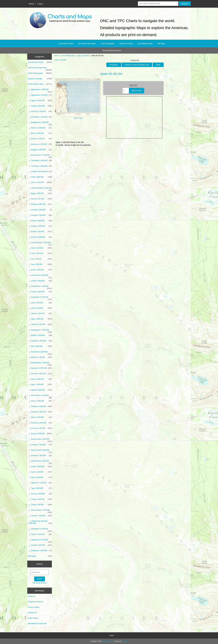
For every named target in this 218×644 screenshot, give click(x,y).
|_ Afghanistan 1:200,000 (40, 90)
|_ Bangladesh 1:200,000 (40, 123)
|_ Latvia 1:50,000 (40, 308)
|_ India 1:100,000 (40, 248)
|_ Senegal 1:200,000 (40, 445)
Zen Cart (125, 641)
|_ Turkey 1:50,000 (40, 505)
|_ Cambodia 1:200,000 (40, 161)
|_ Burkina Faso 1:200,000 (40, 156)
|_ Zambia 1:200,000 (40, 545)
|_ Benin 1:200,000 (40, 133)
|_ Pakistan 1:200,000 (40, 412)
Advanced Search (39, 583)
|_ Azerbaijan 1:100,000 (40, 117)
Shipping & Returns (36, 602)
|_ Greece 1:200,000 (40, 226)
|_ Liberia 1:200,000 (40, 314)
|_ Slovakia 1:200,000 (40, 456)
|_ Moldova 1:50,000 (40, 357)
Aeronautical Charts (66, 44)
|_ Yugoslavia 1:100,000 (40, 540)
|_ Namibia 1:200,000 (40, 374)
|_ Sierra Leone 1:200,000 (40, 451)
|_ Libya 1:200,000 (40, 319)
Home (31, 4)
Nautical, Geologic (126, 44)
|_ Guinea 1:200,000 (40, 237)
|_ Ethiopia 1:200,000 (40, 204)
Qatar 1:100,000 (83, 55)
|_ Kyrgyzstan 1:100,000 (40, 298)
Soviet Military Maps (68, 55)
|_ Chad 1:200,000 (40, 177)
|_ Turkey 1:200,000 (40, 499)
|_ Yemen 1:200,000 (40, 534)
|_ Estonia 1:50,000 (40, 199)
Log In (40, 4)
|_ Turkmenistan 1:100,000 (40, 511)
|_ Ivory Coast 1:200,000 (40, 276)
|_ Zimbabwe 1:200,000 (40, 551)
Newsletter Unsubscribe (37, 623)
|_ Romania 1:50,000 (40, 428)
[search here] (39, 572)
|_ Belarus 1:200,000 (40, 128)
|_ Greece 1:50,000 (40, 232)
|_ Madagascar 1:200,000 (40, 331)
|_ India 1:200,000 (40, 253)
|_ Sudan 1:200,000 (40, 467)
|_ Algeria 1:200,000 (40, 101)
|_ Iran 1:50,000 (40, 259)
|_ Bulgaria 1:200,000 (40, 150)
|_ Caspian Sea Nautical (40, 172)
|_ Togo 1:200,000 (40, 488)
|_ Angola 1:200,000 (40, 106)
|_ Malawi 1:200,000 (40, 335)
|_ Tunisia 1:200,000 (40, 494)
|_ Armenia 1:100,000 (40, 111)
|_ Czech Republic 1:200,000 (40, 189)
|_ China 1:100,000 (40, 182)
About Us (32, 596)
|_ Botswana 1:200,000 (40, 144)
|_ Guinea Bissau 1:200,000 (40, 243)
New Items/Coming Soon (112, 51)
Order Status (33, 618)
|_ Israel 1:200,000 (40, 270)
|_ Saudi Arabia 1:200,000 (40, 440)
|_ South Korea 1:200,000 (40, 462)
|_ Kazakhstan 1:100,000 (40, 287)
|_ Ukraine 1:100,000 (40, 516)
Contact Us (32, 613)
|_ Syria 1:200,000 (40, 477)
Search (39, 564)
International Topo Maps (87, 44)
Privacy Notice (34, 607)
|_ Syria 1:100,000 (40, 472)
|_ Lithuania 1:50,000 (40, 324)
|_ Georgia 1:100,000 (40, 215)
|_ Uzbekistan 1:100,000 (40, 529)
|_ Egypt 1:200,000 (40, 193)
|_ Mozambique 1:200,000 (40, 363)
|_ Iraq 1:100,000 (40, 264)
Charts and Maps (108, 641)
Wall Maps (161, 44)
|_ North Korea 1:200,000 (40, 396)
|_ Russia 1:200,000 (40, 434)
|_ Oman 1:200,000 (40, 401)
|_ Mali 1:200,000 (40, 346)
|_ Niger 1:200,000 (40, 385)
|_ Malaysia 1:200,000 (40, 341)
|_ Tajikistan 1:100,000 (40, 483)
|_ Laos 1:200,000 (40, 303)
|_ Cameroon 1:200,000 (40, 166)
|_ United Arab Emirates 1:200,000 (40, 522)
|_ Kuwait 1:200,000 (40, 292)
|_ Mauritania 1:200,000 (40, 352)
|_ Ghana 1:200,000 (40, 221)
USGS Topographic (108, 44)
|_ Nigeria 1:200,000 (40, 390)
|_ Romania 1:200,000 (40, 423)
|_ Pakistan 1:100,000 (40, 406)
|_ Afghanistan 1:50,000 (40, 95)
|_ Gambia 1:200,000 (40, 210)
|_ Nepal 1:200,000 (40, 379)
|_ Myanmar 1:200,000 (40, 368)
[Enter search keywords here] (158, 4)
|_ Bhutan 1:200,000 (40, 139)
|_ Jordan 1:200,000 (40, 281)
